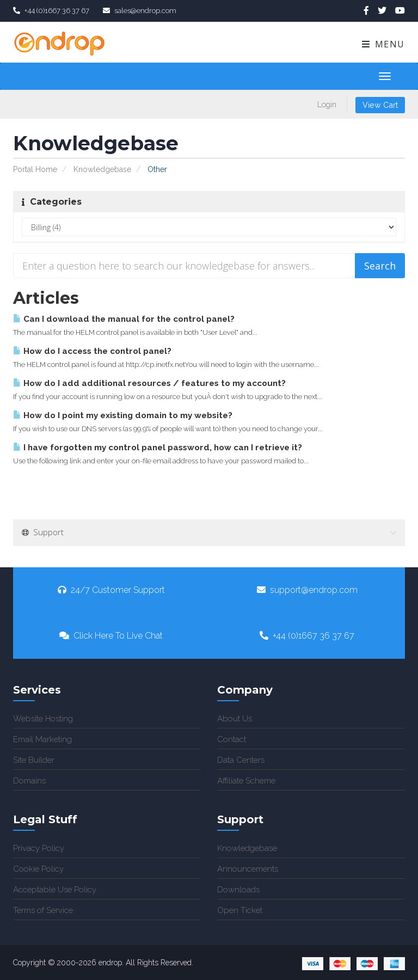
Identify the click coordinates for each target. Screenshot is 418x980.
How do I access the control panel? (92, 351)
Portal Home (35, 169)
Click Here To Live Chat (111, 636)
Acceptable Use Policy (55, 890)
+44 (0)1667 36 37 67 (307, 636)
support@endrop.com (307, 590)
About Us (235, 719)
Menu (383, 44)
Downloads (238, 890)
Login (327, 104)
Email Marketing (42, 739)
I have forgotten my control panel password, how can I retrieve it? (158, 448)
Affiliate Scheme (246, 781)
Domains (29, 781)
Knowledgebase (102, 169)
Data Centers (241, 760)
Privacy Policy (39, 848)
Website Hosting (43, 719)
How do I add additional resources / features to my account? (149, 383)
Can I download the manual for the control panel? (124, 319)
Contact (232, 739)
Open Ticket (240, 910)
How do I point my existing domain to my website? (123, 415)
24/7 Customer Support (111, 590)
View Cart (380, 105)
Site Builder (34, 760)
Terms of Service (43, 910)
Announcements (248, 869)
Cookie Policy (38, 869)
